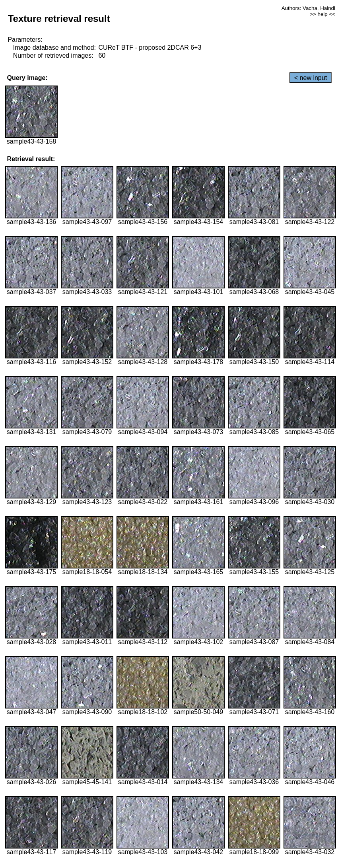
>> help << (322, 14)
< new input (311, 78)
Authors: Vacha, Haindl (308, 8)
